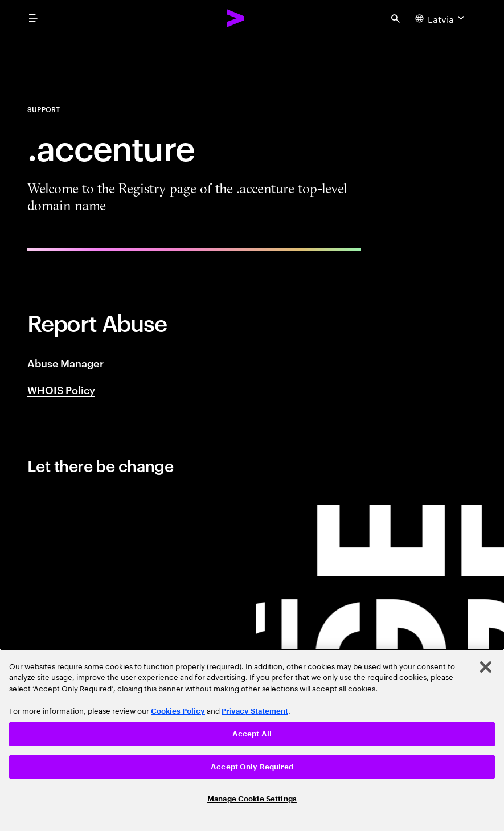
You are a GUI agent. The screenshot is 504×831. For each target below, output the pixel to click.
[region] (252, 740)
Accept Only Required (252, 767)
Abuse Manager (65, 363)
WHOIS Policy (61, 389)
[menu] (33, 18)
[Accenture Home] (236, 18)
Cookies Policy (178, 711)
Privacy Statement (255, 711)
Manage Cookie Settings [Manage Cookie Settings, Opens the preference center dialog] (252, 799)
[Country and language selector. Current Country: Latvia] (441, 18)
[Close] (486, 667)
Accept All (252, 734)
